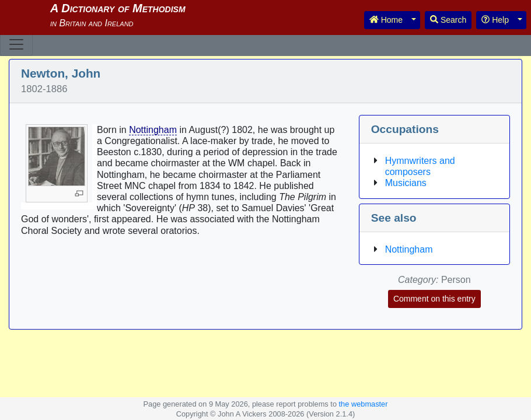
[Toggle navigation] (16, 44)
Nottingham (153, 130)
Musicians (406, 183)
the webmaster (364, 404)
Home (386, 20)
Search (448, 20)
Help (495, 20)
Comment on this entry (434, 299)
